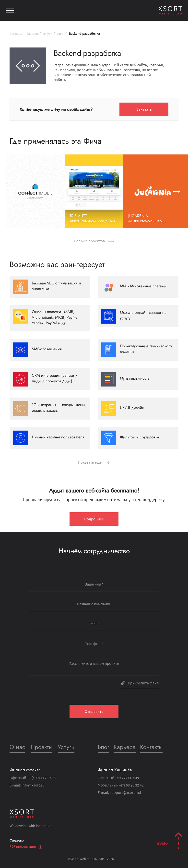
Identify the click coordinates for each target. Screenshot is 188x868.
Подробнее (94, 519)
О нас (17, 747)
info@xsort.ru (33, 785)
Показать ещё (94, 462)
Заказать (144, 109)
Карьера (125, 747)
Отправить (94, 711)
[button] (11, 191)
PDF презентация (26, 846)
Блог (103, 747)
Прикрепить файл (140, 683)
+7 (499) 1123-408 (41, 778)
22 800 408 (127, 778)
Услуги (47, 34)
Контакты (151, 747)
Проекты (41, 747)
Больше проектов (94, 241)
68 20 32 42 (131, 785)
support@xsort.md (125, 792)
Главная (33, 34)
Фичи (61, 34)
